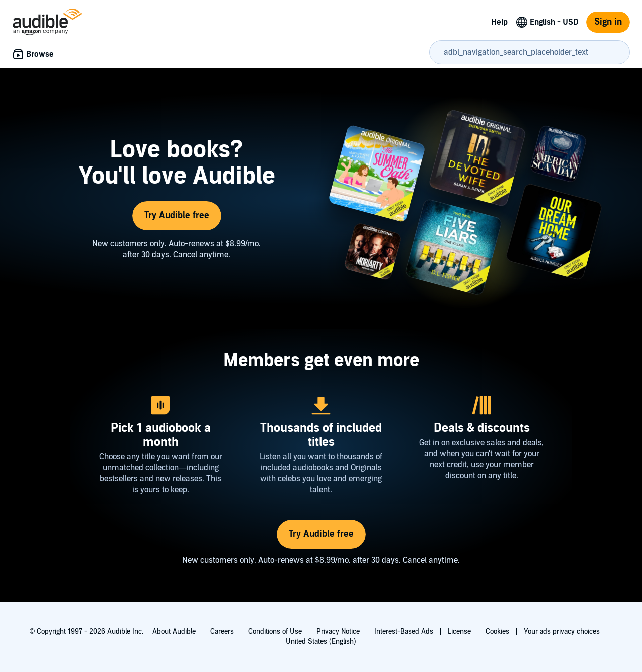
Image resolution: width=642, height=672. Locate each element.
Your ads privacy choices (562, 632)
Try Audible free (177, 215)
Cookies (497, 632)
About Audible (174, 632)
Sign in (608, 22)
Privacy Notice (338, 632)
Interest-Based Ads (404, 632)
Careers (222, 632)
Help (499, 22)
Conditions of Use (275, 632)
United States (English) (321, 642)
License (459, 632)
